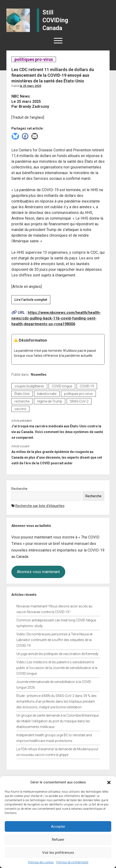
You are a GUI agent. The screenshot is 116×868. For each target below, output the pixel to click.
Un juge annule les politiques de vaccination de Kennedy (57, 654)
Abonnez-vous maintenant (38, 572)
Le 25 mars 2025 (30, 86)
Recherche (19, 489)
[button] (109, 782)
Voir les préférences (58, 853)
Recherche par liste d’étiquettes (40, 506)
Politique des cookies (41, 862)
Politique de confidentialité (72, 862)
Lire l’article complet (32, 300)
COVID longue (62, 386)
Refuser (58, 840)
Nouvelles (39, 375)
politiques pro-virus (34, 59)
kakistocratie (47, 394)
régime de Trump (50, 401)
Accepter (58, 827)
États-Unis (22, 394)
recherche (22, 401)
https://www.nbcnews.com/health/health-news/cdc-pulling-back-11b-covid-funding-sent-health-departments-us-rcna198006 (56, 318)
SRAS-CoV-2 (79, 401)
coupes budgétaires (29, 386)
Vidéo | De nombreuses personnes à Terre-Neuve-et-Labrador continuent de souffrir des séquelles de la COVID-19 (55, 640)
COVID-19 (87, 386)
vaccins (20, 409)
